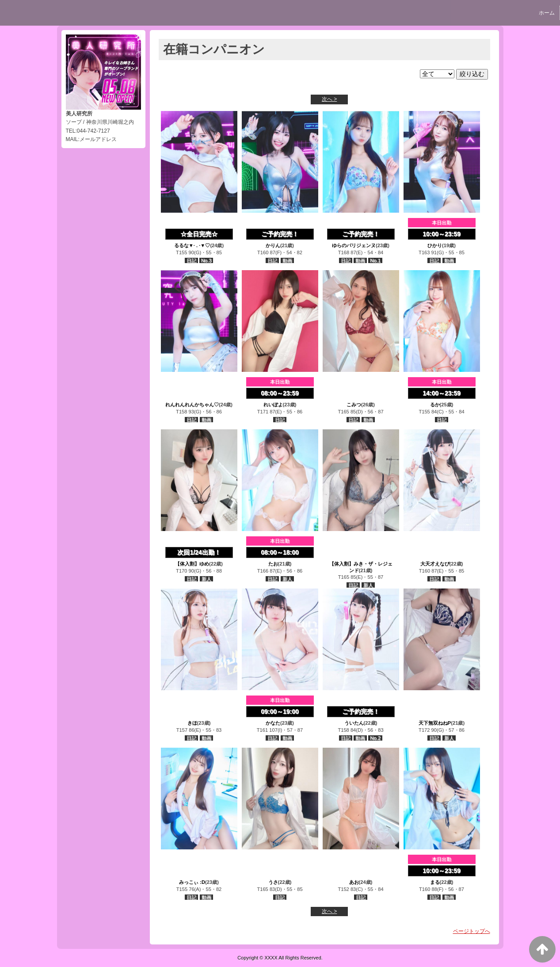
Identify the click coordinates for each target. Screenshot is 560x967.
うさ (273, 882)
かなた (273, 723)
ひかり (435, 245)
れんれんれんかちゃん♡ (192, 405)
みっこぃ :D (192, 882)
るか (435, 405)
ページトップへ (472, 931)
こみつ (354, 405)
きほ (192, 723)
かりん (273, 245)
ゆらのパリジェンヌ (354, 245)
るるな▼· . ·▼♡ (192, 245)
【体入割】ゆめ (192, 564)
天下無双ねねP (435, 723)
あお (354, 882)
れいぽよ (273, 405)
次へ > (329, 99)
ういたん (354, 723)
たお (273, 564)
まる (435, 882)
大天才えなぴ (435, 564)
